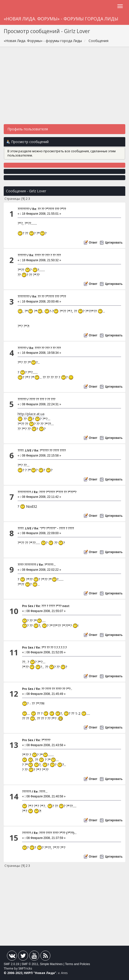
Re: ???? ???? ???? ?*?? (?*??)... (55, 833)
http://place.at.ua (31, 414)
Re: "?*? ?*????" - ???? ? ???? (54, 528)
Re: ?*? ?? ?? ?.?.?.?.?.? (51, 647)
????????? (24, 492)
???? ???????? (27, 565)
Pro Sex (28, 606)
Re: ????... (41, 792)
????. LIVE (25, 450)
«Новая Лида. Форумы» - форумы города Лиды (61, 19)
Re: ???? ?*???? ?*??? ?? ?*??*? (55, 492)
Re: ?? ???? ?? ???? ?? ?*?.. (54, 689)
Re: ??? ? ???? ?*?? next (53, 606)
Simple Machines (51, 964)
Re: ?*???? (43, 740)
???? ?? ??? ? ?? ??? (42, 399)
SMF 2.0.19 (11, 964)
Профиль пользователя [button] (28, 129)
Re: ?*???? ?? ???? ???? (50, 450)
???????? (24, 209)
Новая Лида (45, 973)
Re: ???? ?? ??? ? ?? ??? (45, 255)
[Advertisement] (64, 88)
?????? (22, 255)
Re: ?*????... (47, 565)
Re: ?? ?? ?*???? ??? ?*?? (49, 209)
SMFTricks (25, 968)
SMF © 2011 (30, 964)
